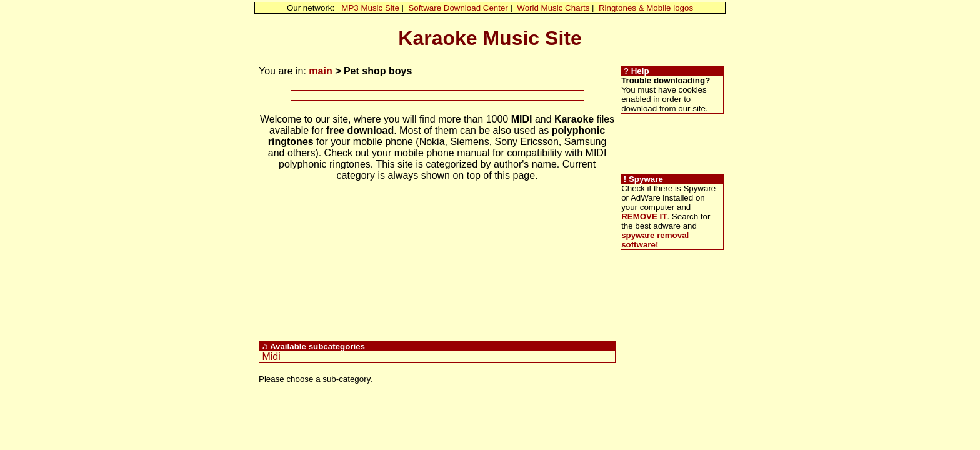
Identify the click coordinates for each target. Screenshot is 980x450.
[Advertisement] (437, 95)
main (320, 71)
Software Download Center (458, 8)
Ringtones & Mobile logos (646, 8)
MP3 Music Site (370, 8)
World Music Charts (553, 8)
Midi (271, 357)
